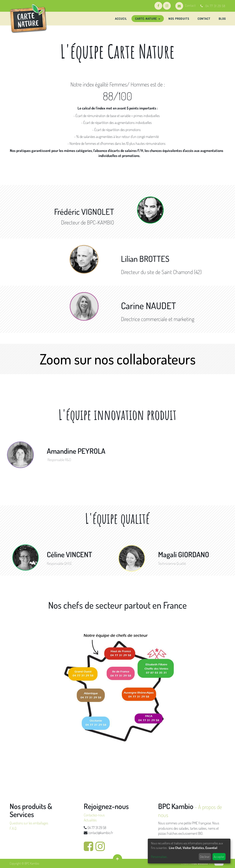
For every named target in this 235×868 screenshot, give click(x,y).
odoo (219, 863)
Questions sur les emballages (29, 823)
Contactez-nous (94, 815)
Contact (186, 5)
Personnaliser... (159, 857)
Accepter (219, 857)
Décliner (205, 857)
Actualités (90, 820)
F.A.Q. (13, 828)
